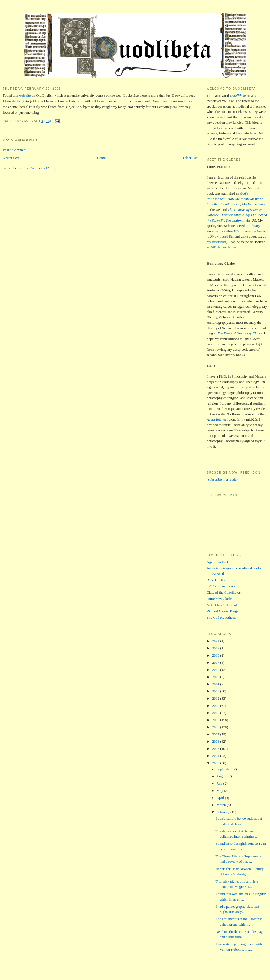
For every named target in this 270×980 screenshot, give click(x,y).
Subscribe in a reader (222, 480)
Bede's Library (249, 226)
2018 (216, 655)
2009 (216, 720)
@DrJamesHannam (225, 247)
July (220, 783)
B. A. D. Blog (217, 580)
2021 (216, 641)
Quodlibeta (238, 96)
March (222, 805)
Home (101, 158)
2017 (216, 662)
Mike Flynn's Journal (222, 605)
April (221, 798)
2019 (216, 648)
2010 (216, 713)
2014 (216, 684)
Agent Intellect (217, 562)
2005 (216, 749)
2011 (216, 706)
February (223, 812)
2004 (216, 756)
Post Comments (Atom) (40, 168)
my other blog (217, 242)
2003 (216, 763)
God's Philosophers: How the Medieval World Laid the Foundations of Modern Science (236, 199)
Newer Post (11, 158)
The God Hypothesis (222, 618)
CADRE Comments (221, 586)
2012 (216, 698)
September (225, 769)
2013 (216, 691)
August (222, 776)
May (220, 791)
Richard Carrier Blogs (222, 611)
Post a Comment (15, 150)
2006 (216, 741)
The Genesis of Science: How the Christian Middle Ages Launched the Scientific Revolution (237, 215)
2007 (216, 734)
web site (25, 95)
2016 (216, 670)
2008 (216, 727)
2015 (216, 677)
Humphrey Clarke (220, 599)
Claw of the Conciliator (223, 592)
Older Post (191, 158)
